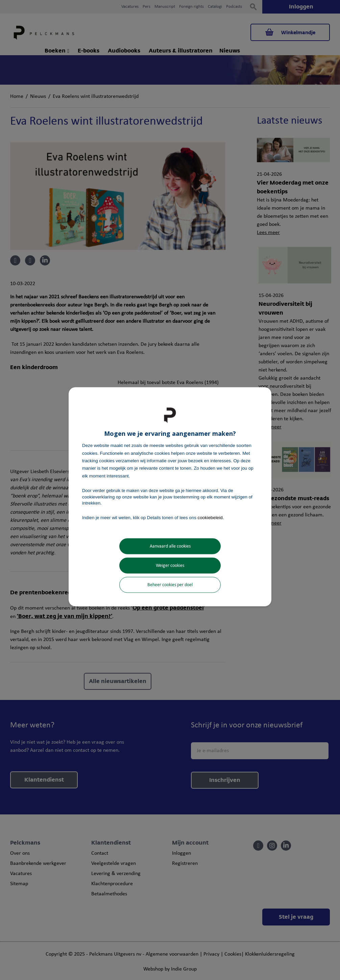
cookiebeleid (210, 518)
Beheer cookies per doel (170, 585)
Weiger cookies (170, 565)
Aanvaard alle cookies (170, 546)
